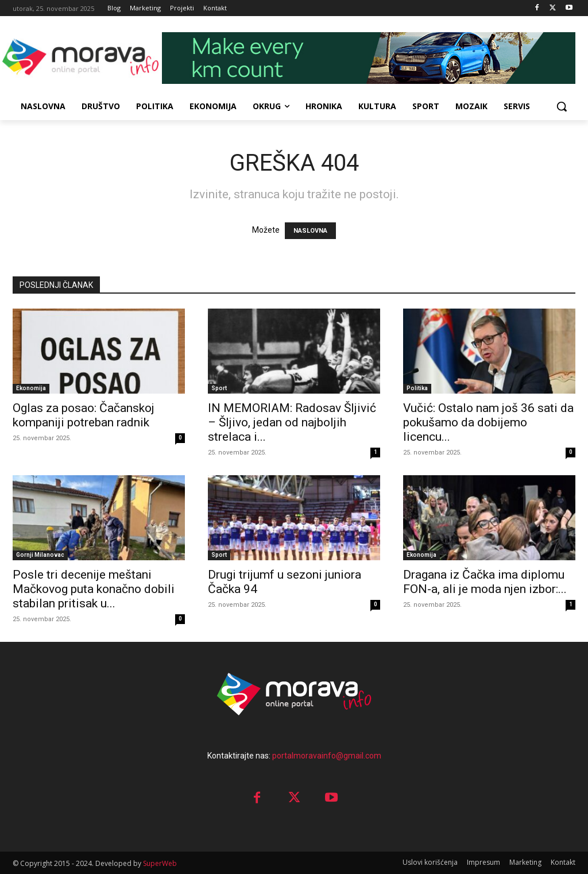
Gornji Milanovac (40, 555)
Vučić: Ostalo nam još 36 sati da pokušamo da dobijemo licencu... (488, 422)
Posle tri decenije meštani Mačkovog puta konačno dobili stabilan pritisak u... (94, 589)
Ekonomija (31, 388)
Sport (219, 388)
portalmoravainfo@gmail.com (327, 756)
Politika (417, 388)
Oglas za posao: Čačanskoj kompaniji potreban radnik (84, 415)
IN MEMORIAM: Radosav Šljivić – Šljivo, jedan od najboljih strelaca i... (292, 422)
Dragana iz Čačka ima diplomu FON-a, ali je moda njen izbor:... (485, 582)
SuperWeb (160, 863)
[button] (562, 106)
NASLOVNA (310, 231)
